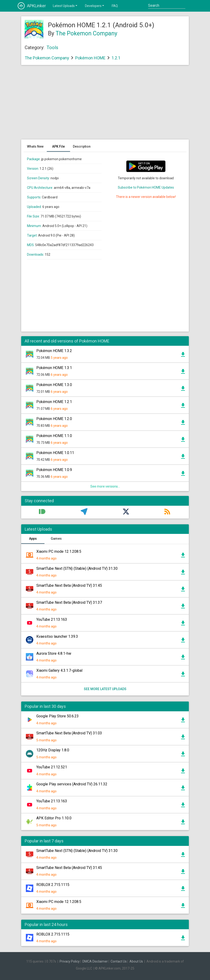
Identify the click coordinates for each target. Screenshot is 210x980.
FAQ (115, 6)
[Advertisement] (105, 105)
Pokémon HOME (90, 58)
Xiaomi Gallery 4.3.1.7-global (59, 670)
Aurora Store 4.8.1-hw (54, 653)
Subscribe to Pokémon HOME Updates (146, 187)
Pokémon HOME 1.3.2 (54, 351)
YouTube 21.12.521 (52, 767)
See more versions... (105, 486)
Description (82, 146)
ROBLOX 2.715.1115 (53, 885)
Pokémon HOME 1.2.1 (54, 402)
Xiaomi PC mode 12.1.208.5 (59, 551)
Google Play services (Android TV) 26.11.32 (72, 784)
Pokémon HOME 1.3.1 (54, 368)
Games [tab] (56, 539)
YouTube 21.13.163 (52, 619)
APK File (58, 146)
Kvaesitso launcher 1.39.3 (57, 636)
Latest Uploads (65, 6)
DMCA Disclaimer (95, 961)
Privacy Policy (70, 961)
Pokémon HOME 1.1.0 (54, 436)
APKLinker (32, 6)
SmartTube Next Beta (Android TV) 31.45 (69, 585)
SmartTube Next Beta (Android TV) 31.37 (69, 602)
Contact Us (119, 961)
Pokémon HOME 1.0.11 (55, 453)
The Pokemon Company (86, 33)
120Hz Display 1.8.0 (53, 750)
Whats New (35, 146)
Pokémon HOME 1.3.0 (54, 385)
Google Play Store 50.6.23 (58, 716)
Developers (95, 6)
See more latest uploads (105, 689)
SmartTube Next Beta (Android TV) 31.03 (69, 733)
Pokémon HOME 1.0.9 (54, 470)
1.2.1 (116, 58)
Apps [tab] (33, 539)
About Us (136, 961)
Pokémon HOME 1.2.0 (54, 419)
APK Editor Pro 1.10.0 (54, 818)
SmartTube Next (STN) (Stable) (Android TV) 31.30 (77, 568)
